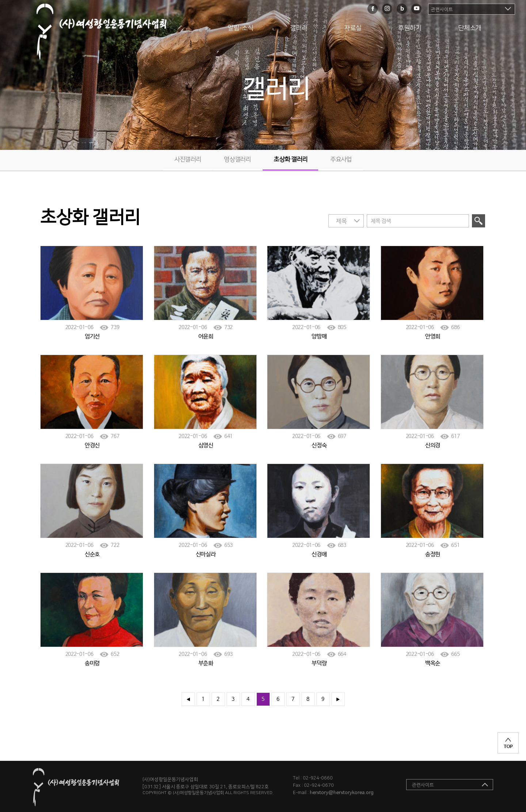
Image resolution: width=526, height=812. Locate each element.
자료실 (353, 28)
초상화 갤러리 (290, 159)
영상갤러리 (237, 159)
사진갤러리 (188, 159)
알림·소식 (241, 28)
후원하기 (410, 28)
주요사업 (341, 159)
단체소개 (470, 28)
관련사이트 (442, 10)
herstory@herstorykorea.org (342, 793)
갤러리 (299, 28)
